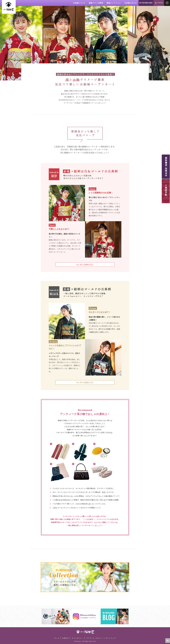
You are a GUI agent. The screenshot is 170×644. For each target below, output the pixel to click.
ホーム (57, 638)
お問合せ (66, 638)
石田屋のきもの (131, 3)
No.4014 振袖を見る (85, 382)
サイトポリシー (78, 638)
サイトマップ (111, 638)
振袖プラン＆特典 (96, 3)
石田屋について (79, 3)
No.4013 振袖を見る (85, 265)
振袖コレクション (114, 3)
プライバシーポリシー (95, 638)
